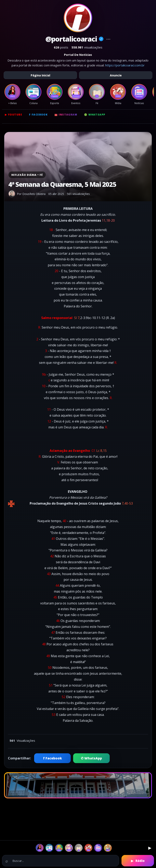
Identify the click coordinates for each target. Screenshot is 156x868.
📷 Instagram (66, 115)
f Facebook (38, 115)
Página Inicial (40, 75)
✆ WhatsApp (91, 758)
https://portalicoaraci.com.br (125, 65)
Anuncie (116, 75)
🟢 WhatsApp (95, 115)
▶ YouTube (14, 115)
